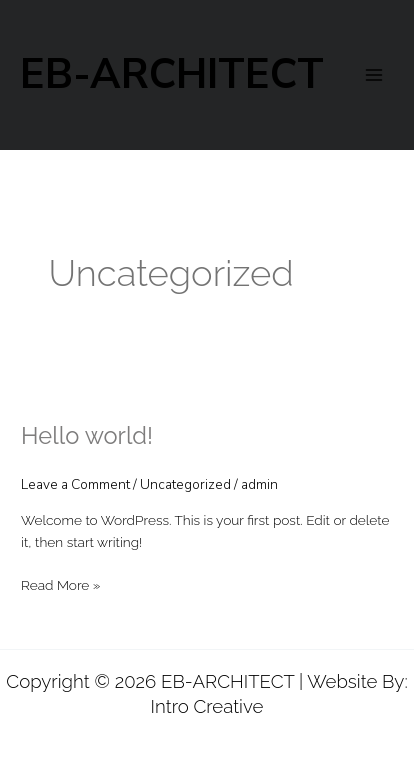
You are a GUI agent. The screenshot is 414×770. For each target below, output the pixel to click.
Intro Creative (207, 706)
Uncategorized (185, 484)
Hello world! (87, 436)
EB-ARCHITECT (172, 74)
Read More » (60, 585)
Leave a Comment (75, 484)
